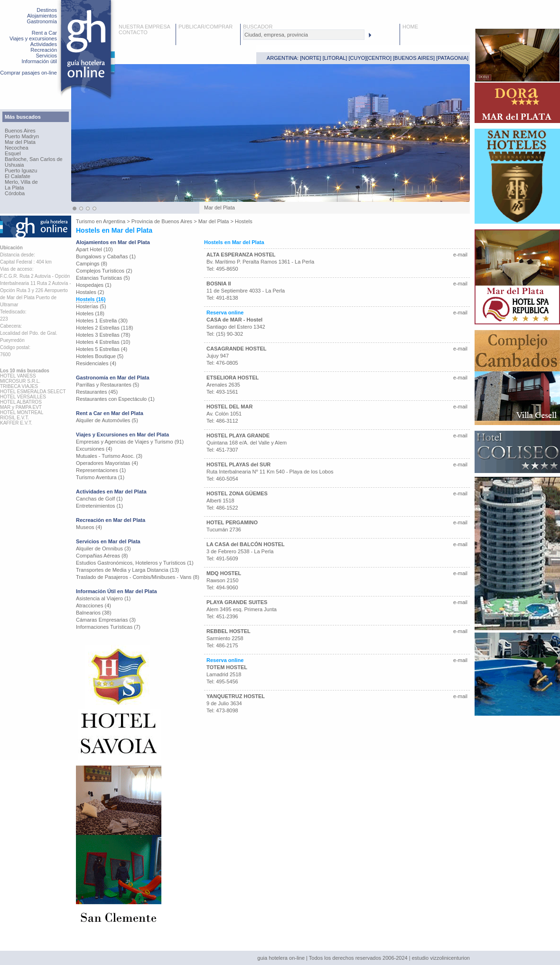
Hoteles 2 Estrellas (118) (104, 328)
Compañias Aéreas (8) (102, 556)
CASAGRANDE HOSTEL (237, 349)
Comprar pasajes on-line (28, 73)
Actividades (44, 44)
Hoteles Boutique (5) (100, 356)
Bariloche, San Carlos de (34, 159)
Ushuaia (14, 165)
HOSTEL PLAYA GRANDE (238, 435)
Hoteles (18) (90, 313)
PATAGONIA (452, 58)
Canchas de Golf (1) (99, 499)
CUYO (358, 58)
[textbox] (304, 35)
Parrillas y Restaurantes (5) (107, 385)
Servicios (46, 56)
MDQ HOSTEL (224, 573)
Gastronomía (42, 21)
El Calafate (18, 176)
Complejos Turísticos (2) (104, 271)
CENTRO (379, 58)
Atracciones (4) (93, 605)
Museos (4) (89, 527)
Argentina (114, 221)
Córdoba (15, 193)
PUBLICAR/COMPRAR (205, 27)
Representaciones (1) (101, 470)
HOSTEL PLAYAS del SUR (238, 464)
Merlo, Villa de (21, 182)
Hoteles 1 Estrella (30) (102, 321)
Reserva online (225, 312)
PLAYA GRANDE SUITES (237, 602)
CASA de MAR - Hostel (234, 320)
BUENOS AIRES (414, 58)
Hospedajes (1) (94, 285)
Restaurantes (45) (97, 392)
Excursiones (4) (94, 449)
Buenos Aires (20, 131)
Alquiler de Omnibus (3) (103, 549)
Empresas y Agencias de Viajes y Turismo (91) (130, 442)
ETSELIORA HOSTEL (233, 378)
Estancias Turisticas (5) (103, 278)
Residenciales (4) (96, 363)
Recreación (44, 50)
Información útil (39, 61)
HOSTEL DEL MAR (229, 407)
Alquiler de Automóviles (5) (107, 420)
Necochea (17, 148)
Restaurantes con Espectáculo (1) (115, 399)
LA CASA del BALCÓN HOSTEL (246, 544)
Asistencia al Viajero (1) (103, 598)
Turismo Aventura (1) (100, 477)
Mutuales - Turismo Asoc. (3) (109, 456)
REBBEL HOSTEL (229, 631)
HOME (410, 27)
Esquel (13, 153)
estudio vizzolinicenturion (441, 958)
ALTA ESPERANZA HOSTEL (241, 255)
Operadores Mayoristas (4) (107, 463)
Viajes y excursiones (33, 38)
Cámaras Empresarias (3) (106, 620)
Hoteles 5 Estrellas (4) (102, 349)
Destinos (47, 10)
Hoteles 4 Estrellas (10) (103, 342)
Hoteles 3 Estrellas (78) (103, 335)
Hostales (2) (90, 292)
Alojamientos (42, 16)
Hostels (244, 221)
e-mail (460, 255)
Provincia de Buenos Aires (162, 221)
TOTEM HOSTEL (227, 667)
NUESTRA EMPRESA (145, 27)
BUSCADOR (258, 27)
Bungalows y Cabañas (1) (106, 256)
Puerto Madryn (22, 136)
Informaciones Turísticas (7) (108, 627)
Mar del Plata (20, 142)
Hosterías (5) (91, 306)
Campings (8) (92, 264)
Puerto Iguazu (21, 170)
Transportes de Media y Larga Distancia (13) (127, 570)
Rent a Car (44, 33)
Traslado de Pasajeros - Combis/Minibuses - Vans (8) (138, 577)
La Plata (14, 188)
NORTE (310, 58)
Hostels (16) (91, 299)
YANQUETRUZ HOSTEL (236, 696)
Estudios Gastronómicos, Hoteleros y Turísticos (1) (135, 563)
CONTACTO (133, 32)
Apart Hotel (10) (94, 249)
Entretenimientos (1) (99, 506)
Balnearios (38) (94, 613)
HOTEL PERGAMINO (232, 522)
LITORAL (335, 58)
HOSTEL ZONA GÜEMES (237, 493)
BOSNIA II (219, 284)
